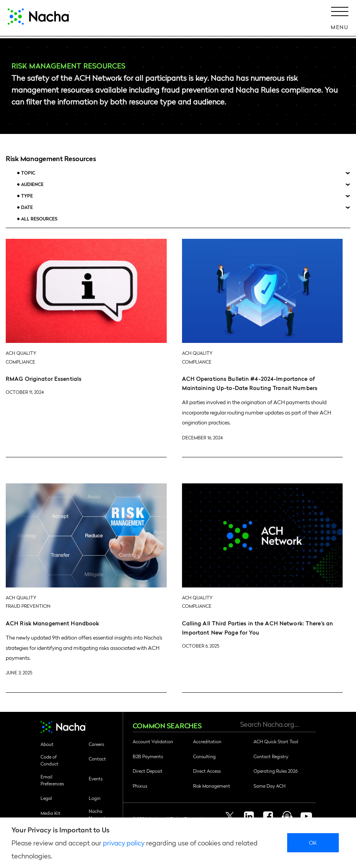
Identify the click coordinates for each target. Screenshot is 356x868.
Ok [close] (313, 842)
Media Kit (50, 813)
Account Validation (153, 741)
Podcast (287, 816)
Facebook (268, 816)
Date (27, 207)
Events (96, 778)
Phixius (140, 786)
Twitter (230, 816)
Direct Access (207, 771)
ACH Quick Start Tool (276, 741)
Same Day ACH (270, 786)
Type (27, 196)
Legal (46, 798)
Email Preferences (52, 780)
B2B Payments (148, 756)
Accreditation (207, 741)
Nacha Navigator (99, 814)
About (47, 744)
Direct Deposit (148, 771)
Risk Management (212, 786)
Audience (32, 184)
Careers (96, 744)
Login (95, 798)
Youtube (306, 816)
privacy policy (124, 843)
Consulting (204, 756)
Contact (97, 759)
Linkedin (249, 816)
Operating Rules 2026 (276, 771)
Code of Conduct (50, 760)
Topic (28, 173)
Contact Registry (271, 756)
